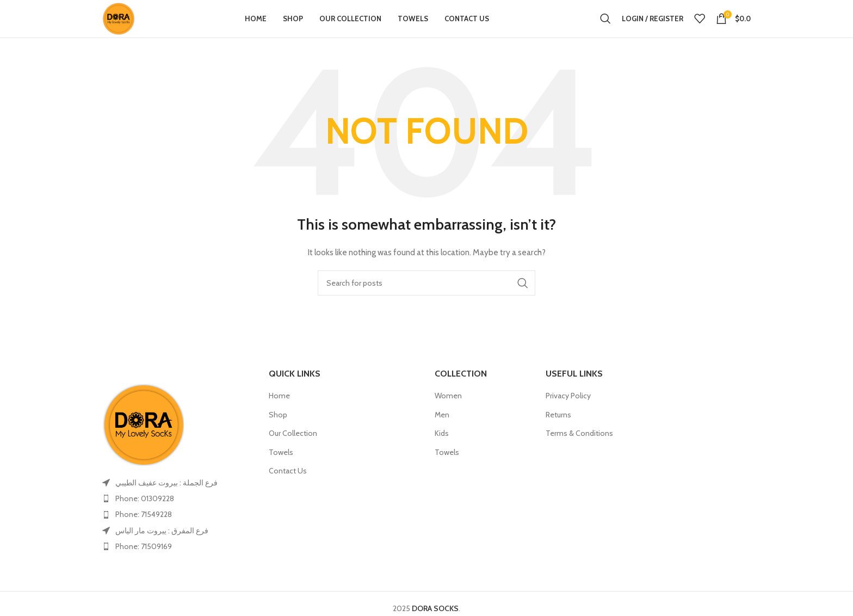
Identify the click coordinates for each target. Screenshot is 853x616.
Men (442, 434)
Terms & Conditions (579, 453)
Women (448, 415)
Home (279, 415)
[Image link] (143, 443)
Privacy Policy (568, 415)
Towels (281, 471)
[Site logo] (128, 27)
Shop (278, 434)
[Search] (605, 28)
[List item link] (177, 518)
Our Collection (293, 453)
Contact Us (288, 490)
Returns (558, 434)
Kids (442, 453)
